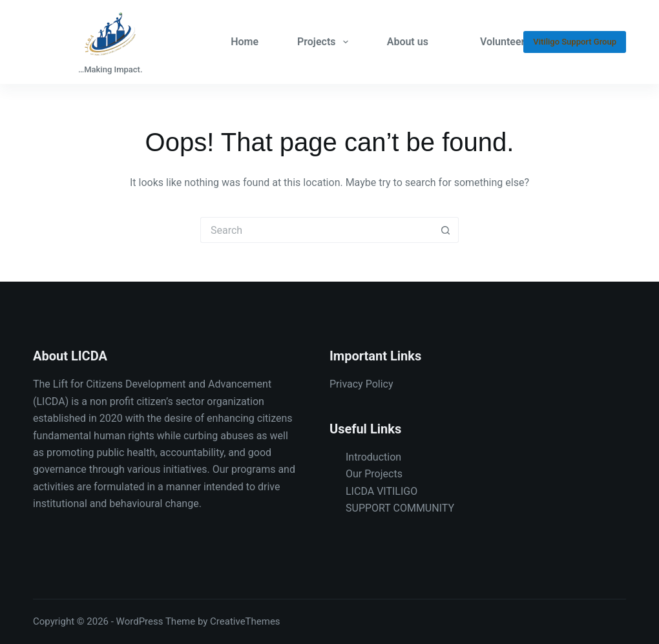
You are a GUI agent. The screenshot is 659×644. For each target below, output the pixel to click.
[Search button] (446, 230)
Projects (325, 42)
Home (245, 42)
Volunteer (502, 42)
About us (408, 42)
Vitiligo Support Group (575, 42)
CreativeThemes (245, 621)
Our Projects (374, 474)
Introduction (373, 457)
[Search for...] (317, 230)
